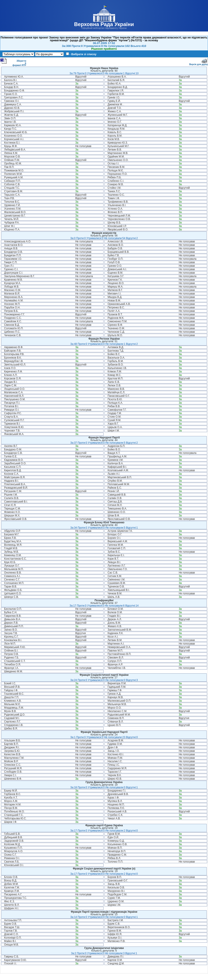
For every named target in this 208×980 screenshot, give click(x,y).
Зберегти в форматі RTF (13, 62)
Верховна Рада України (104, 24)
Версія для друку (198, 64)
